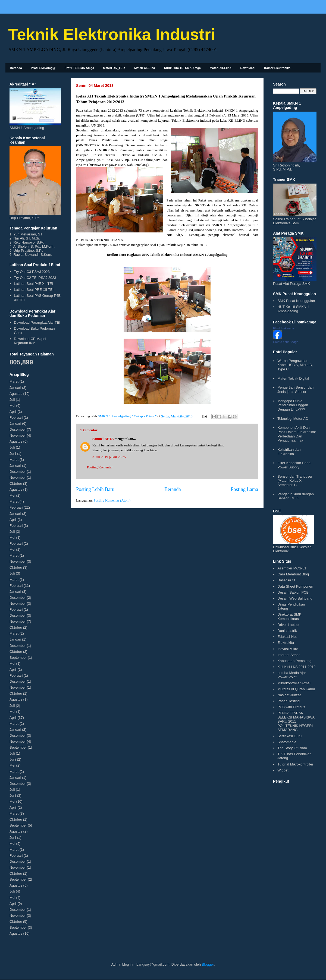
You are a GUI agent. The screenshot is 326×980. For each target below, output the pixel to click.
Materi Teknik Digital (293, 378)
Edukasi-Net (287, 637)
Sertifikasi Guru (289, 736)
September (18, 658)
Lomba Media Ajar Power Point (292, 675)
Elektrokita (286, 643)
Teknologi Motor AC (293, 419)
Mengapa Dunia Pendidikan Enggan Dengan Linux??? (293, 405)
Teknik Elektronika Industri (112, 34)
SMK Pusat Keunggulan (296, 301)
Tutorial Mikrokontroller (295, 764)
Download (247, 68)
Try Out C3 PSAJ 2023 (32, 272)
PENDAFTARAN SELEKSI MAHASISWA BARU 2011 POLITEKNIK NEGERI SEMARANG (296, 721)
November (18, 435)
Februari (16, 417)
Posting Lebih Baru (95, 489)
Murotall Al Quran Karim (296, 689)
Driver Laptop (288, 625)
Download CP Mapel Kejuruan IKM (30, 341)
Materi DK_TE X (114, 68)
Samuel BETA (103, 439)
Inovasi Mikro (288, 649)
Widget (283, 770)
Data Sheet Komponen (295, 586)
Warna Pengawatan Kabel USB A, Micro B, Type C (295, 365)
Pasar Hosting (289, 701)
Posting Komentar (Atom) (112, 500)
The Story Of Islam (292, 748)
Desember (18, 429)
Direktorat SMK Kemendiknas (289, 617)
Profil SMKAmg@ (43, 68)
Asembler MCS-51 (292, 568)
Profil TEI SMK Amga (79, 68)
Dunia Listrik (287, 631)
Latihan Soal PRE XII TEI (34, 290)
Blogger (208, 964)
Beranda (16, 68)
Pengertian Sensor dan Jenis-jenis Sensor (295, 390)
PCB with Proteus (291, 707)
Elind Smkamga (283, 328)
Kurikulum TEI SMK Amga (182, 68)
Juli (12, 400)
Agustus (16, 394)
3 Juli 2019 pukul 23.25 (109, 457)
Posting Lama (244, 489)
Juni (13, 454)
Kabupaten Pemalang (294, 661)
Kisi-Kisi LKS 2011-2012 (296, 667)
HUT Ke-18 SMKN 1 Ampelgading (293, 309)
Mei (12, 406)
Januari (15, 388)
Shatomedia (287, 742)
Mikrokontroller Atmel (294, 683)
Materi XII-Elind (220, 68)
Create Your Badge (286, 342)
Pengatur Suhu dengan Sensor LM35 (296, 496)
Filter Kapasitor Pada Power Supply (294, 465)
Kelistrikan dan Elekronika (289, 452)
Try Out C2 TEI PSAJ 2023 (35, 278)
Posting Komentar (100, 467)
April (13, 412)
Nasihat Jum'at (289, 695)
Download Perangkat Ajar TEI (37, 322)
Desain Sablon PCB (293, 592)
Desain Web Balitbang (295, 598)
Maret (14, 381)
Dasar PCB (286, 580)
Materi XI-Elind (145, 68)
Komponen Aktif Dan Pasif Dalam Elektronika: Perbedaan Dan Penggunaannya (297, 434)
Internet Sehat (289, 655)
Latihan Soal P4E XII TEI (33, 284)
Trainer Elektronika (277, 68)
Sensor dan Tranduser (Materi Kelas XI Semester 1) (295, 481)
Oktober (16, 483)
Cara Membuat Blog (293, 574)
